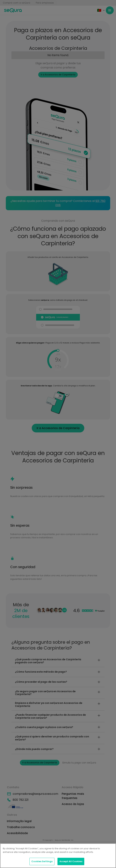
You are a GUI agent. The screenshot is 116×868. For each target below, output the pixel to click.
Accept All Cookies (71, 861)
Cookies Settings (42, 861)
